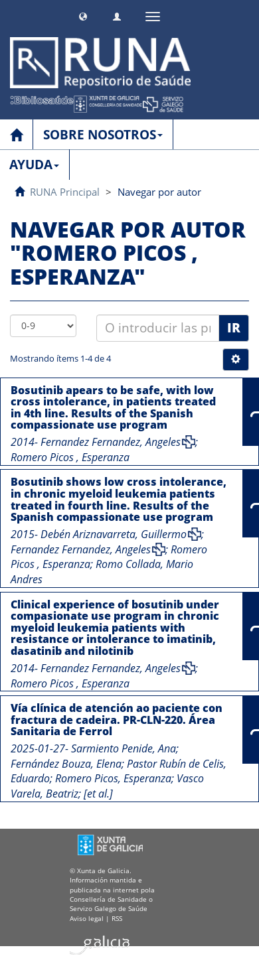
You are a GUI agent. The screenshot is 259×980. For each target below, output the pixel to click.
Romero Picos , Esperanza (70, 457)
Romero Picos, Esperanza (113, 778)
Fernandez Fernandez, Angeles (111, 442)
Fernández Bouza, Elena (66, 764)
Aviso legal (87, 918)
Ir (234, 328)
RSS (117, 918)
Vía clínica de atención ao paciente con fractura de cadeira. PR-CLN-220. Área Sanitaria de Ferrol (117, 720)
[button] (83, 15)
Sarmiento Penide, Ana (124, 748)
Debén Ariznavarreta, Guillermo (114, 534)
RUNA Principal (65, 192)
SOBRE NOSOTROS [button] (103, 135)
